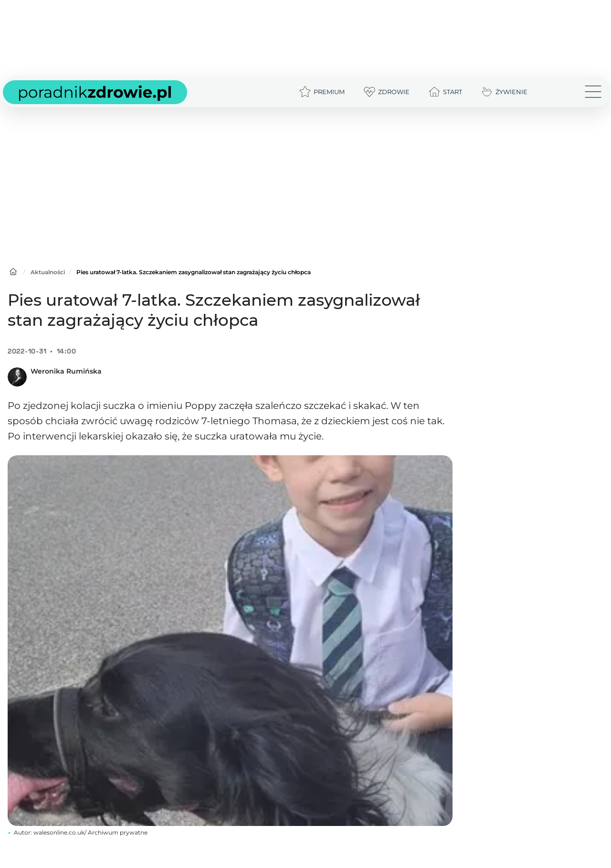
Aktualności (48, 272)
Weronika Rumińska (66, 371)
